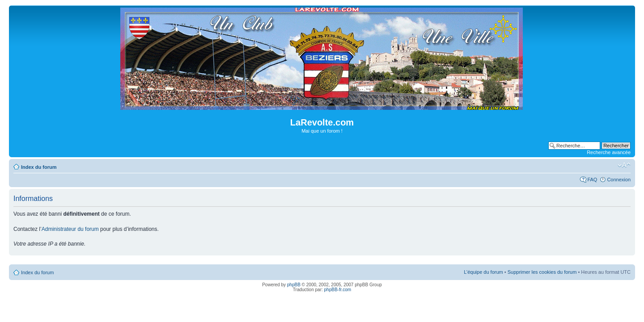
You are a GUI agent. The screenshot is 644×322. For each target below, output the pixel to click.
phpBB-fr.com (338, 290)
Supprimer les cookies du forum (542, 272)
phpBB (294, 285)
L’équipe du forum (483, 272)
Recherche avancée (609, 152)
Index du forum (39, 167)
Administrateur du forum (70, 229)
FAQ (592, 180)
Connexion (619, 180)
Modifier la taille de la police (624, 165)
